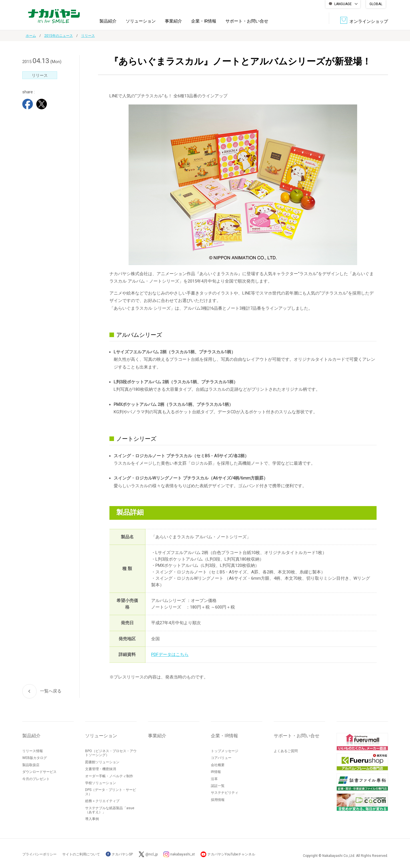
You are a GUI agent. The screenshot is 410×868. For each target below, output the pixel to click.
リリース (88, 36)
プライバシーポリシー (39, 854)
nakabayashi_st (183, 854)
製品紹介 (108, 21)
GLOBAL (376, 4)
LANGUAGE (343, 4)
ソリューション (141, 21)
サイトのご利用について (81, 854)
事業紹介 (173, 21)
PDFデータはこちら (170, 654)
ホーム (31, 36)
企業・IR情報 (204, 21)
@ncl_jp (152, 854)
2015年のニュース (59, 36)
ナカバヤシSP (119, 854)
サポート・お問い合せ (247, 21)
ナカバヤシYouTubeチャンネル (231, 854)
